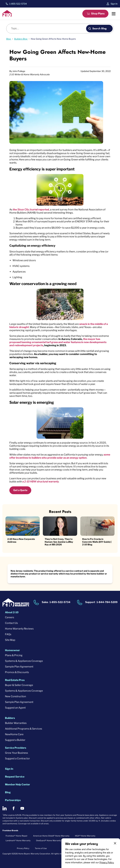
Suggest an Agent (15, 708)
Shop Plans (98, 14)
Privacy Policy (107, 863)
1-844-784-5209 (107, 602)
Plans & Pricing (14, 655)
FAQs (8, 634)
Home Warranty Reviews (19, 629)
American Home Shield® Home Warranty (51, 836)
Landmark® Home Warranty (18, 840)
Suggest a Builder (15, 740)
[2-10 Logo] (7, 16)
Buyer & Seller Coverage (19, 685)
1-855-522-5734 (18, 4)
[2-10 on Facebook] (14, 808)
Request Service (15, 777)
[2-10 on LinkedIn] (5, 808)
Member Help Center (17, 785)
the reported (31, 210)
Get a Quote (20, 490)
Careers (10, 617)
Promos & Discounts (17, 672)
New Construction (15, 696)
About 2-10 (12, 612)
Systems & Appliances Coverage (24, 661)
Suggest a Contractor (17, 758)
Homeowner (12, 650)
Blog (8, 792)
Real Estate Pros (15, 680)
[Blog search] (48, 29)
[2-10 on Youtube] (22, 808)
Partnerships (13, 800)
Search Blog (99, 28)
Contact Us (11, 623)
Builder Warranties (16, 723)
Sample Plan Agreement (19, 667)
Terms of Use (41, 848)
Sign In (114, 4)
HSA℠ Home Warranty (85, 836)
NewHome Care (14, 734)
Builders (10, 718)
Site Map (10, 640)
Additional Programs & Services (24, 729)
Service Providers (16, 748)
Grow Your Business (16, 753)
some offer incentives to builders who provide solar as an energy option (60, 456)
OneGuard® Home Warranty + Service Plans (56, 840)
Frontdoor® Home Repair (17, 836)
